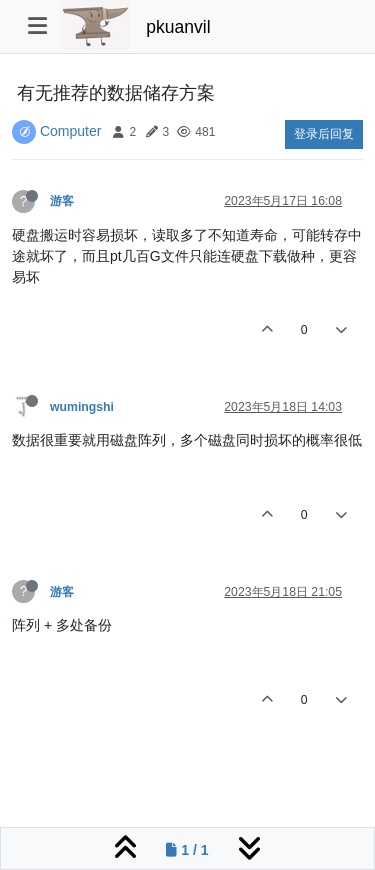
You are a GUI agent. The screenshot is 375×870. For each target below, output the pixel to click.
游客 (62, 201)
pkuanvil (178, 27)
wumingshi (82, 407)
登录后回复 (324, 134)
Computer (70, 131)
